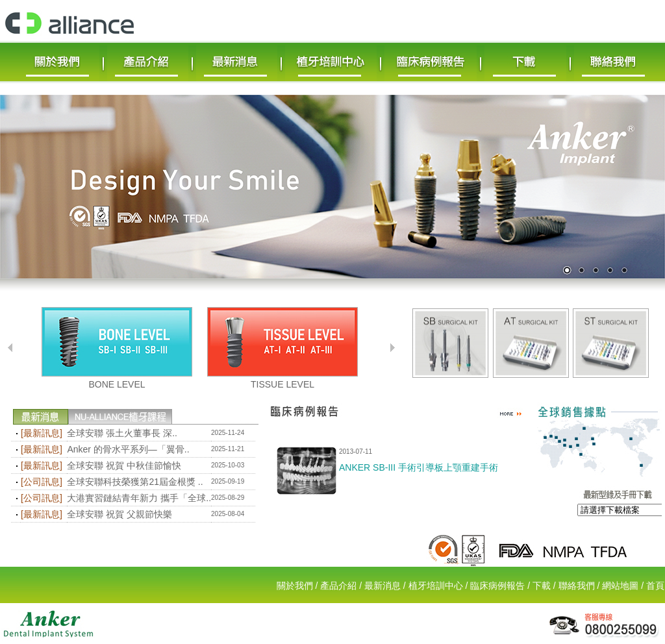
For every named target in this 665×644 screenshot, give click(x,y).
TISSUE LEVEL (282, 384)
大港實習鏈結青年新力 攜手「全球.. (139, 498)
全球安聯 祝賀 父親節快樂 (119, 514)
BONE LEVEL (117, 384)
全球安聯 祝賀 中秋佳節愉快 (124, 465)
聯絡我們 (577, 586)
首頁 (655, 586)
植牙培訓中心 (436, 586)
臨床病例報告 (497, 586)
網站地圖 (620, 586)
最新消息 (383, 586)
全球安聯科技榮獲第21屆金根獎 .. (135, 482)
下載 (542, 586)
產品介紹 (338, 586)
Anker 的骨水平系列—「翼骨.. (128, 449)
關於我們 (295, 586)
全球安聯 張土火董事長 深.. (122, 433)
